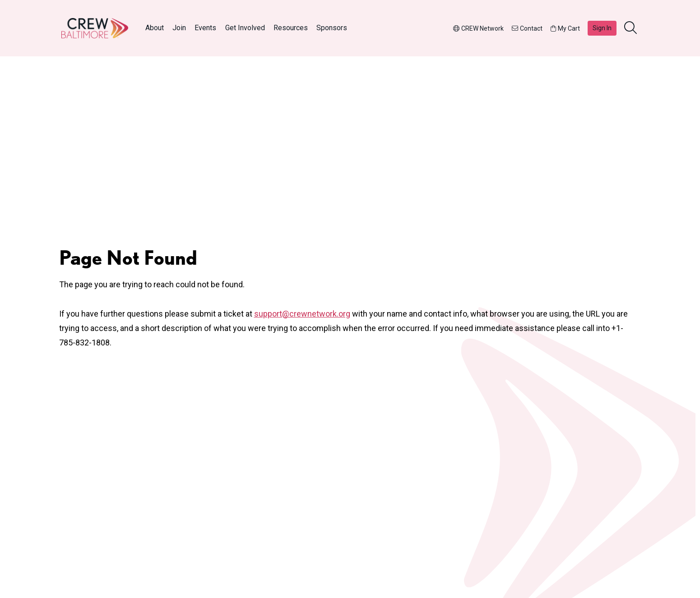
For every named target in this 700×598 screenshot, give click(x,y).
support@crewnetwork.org (302, 314)
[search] (631, 28)
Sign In (602, 28)
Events (205, 28)
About (155, 28)
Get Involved (245, 28)
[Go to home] (95, 28)
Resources (291, 28)
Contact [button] (527, 28)
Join (179, 28)
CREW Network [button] (478, 28)
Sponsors (332, 28)
